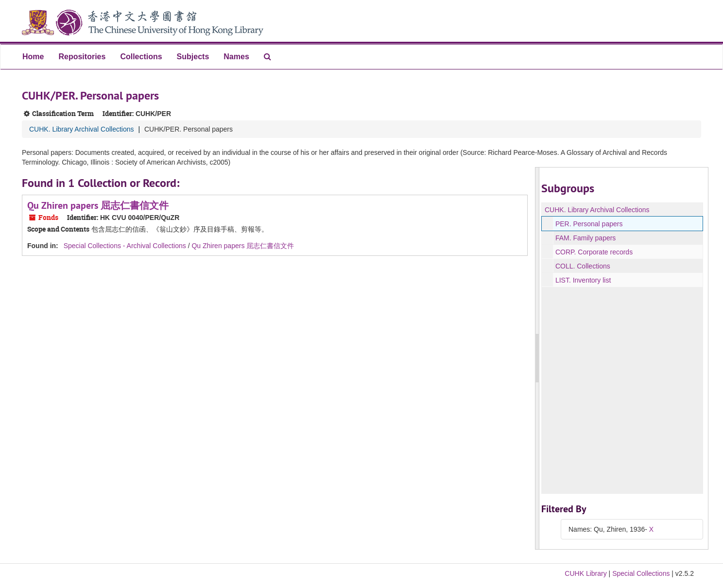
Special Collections (641, 573)
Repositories (82, 57)
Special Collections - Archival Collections (125, 246)
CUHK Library (585, 573)
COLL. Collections (583, 266)
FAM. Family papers (585, 238)
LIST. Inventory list (583, 280)
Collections (141, 57)
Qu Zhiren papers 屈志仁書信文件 (98, 205)
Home (33, 57)
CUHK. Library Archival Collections (82, 129)
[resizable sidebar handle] (537, 358)
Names (236, 57)
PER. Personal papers (589, 224)
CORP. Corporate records (594, 252)
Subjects (193, 57)
